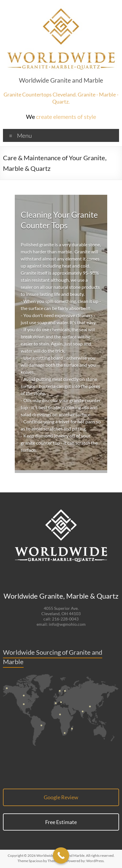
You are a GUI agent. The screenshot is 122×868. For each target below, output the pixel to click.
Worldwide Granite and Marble (61, 80)
